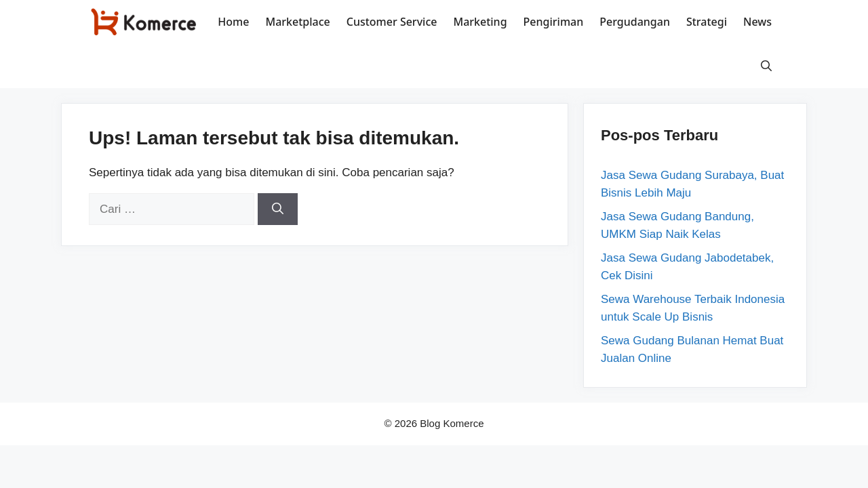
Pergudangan (635, 22)
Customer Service (392, 22)
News (757, 22)
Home (233, 22)
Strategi (707, 22)
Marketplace (297, 22)
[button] (766, 66)
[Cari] (278, 209)
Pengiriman (554, 22)
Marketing (480, 22)
